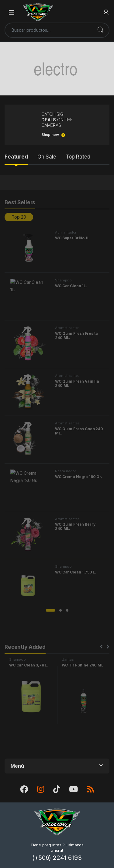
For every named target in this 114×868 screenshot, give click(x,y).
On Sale (47, 157)
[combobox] (48, 30)
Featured (16, 157)
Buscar (100, 30)
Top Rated (78, 157)
